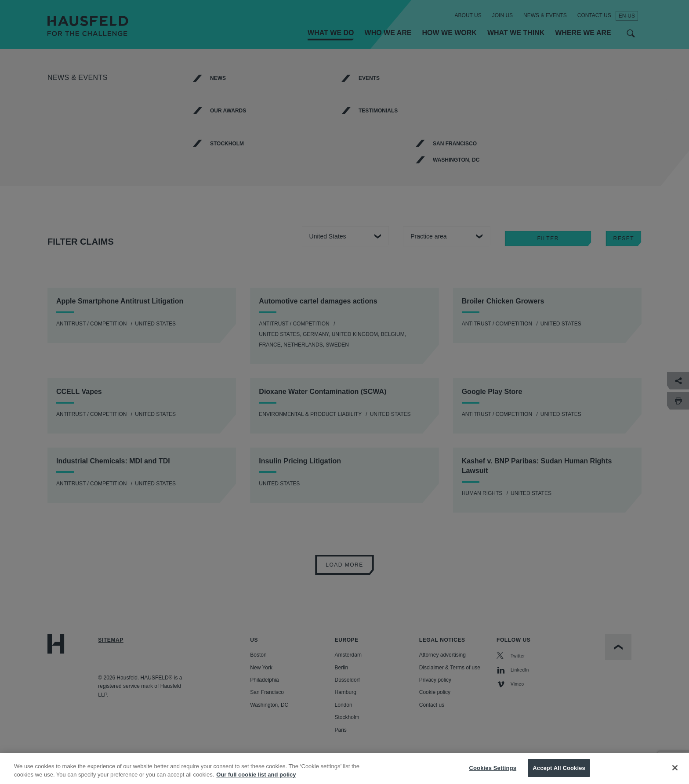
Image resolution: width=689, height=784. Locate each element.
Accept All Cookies (559, 774)
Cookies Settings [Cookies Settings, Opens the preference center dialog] (493, 774)
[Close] (675, 774)
